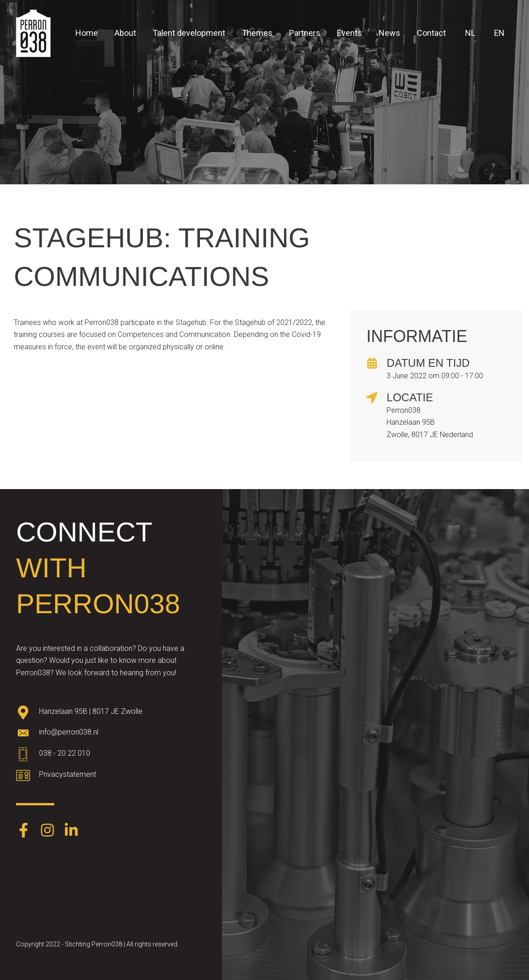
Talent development (189, 33)
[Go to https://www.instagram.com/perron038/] (47, 831)
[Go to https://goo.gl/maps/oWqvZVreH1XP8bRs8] (111, 713)
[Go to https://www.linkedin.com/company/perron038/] (71, 831)
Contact (431, 33)
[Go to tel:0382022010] (111, 756)
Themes (257, 33)
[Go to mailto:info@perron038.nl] (111, 735)
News (390, 33)
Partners (305, 33)
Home (87, 33)
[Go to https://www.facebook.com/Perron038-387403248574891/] (23, 831)
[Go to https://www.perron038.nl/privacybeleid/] (111, 777)
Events (350, 33)
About (125, 33)
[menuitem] (469, 33)
